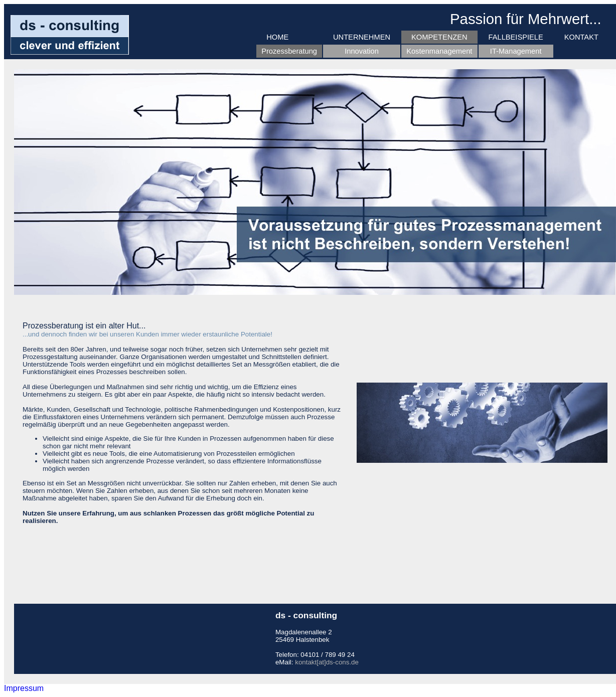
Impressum (24, 688)
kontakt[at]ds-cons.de (327, 662)
